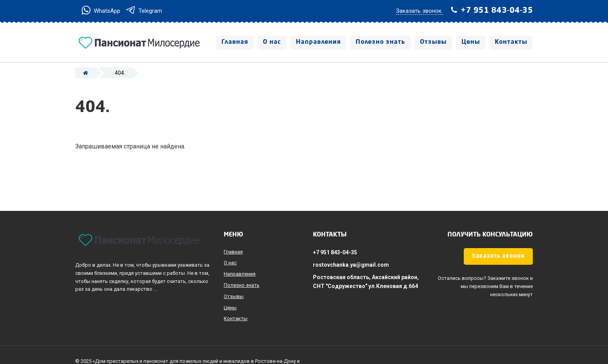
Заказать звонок (498, 256)
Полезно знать (380, 42)
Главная (235, 42)
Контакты (511, 42)
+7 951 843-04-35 (497, 11)
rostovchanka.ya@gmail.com (351, 265)
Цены (471, 42)
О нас (272, 42)
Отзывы (433, 42)
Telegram (144, 11)
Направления (318, 42)
